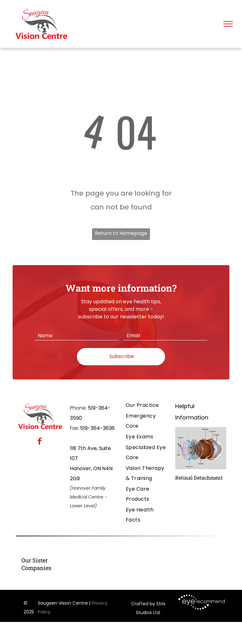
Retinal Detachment (199, 478)
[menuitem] (147, 405)
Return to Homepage (121, 233)
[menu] (228, 24)
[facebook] (40, 442)
